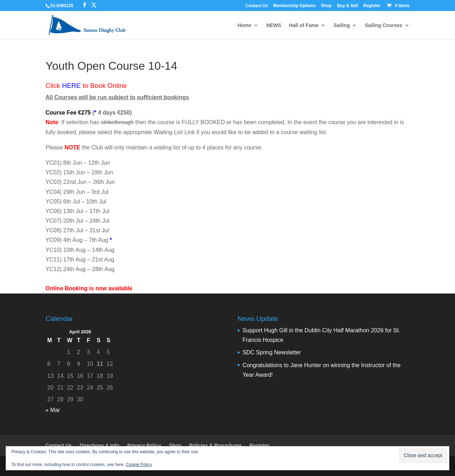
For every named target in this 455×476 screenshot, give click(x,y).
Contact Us (256, 6)
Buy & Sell (347, 6)
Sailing (342, 25)
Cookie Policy (139, 465)
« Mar (53, 410)
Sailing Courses (384, 25)
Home (244, 25)
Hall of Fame (304, 25)
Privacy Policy (144, 445)
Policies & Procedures (215, 445)
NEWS (274, 25)
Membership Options (295, 6)
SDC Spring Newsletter (272, 352)
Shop (326, 6)
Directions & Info (100, 445)
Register (372, 6)
